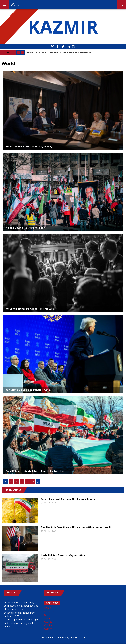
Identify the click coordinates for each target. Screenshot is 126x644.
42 (33, 482)
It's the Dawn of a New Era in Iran (25, 228)
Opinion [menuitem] (48, 625)
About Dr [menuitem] (49, 611)
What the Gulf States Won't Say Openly (29, 147)
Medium (52, 46)
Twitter (63, 46)
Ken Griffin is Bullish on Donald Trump (28, 390)
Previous (6, 482)
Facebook (58, 46)
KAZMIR (63, 26)
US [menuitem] (46, 615)
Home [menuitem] (48, 608)
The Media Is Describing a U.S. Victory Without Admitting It (76, 527)
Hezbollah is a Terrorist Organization (63, 555)
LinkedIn (68, 46)
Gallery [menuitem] (48, 629)
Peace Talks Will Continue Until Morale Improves (70, 499)
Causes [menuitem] (48, 622)
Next (38, 482)
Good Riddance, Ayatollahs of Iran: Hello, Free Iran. (35, 471)
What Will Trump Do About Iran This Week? (31, 309)
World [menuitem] (47, 618)
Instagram (73, 46)
